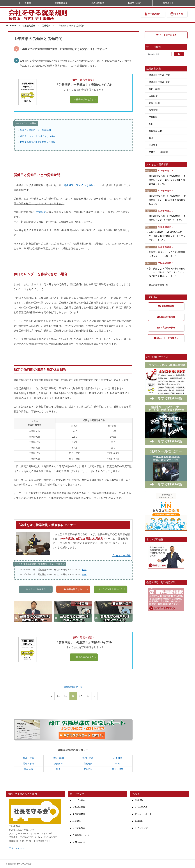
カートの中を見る (166, 35)
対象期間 (41, 212)
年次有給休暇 (155, 131)
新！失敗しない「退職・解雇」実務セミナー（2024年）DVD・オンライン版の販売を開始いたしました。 (167, 272)
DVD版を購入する (76, 601)
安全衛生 (88, 769)
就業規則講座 (61, 3)
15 (66, 696)
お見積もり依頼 (166, 327)
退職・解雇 (29, 764)
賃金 (58, 769)
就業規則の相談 (166, 317)
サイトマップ (141, 828)
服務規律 (58, 764)
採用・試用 (88, 758)
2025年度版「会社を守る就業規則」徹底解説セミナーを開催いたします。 (167, 218)
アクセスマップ (17, 848)
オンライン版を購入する (112, 601)
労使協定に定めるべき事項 (79, 185)
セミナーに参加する (38, 601)
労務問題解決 (98, 3)
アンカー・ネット (143, 814)
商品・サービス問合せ (166, 338)
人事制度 (118, 758)
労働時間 (88, 764)
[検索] (159, 54)
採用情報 (139, 800)
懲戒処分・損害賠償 (159, 152)
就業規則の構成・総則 (160, 82)
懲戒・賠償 (118, 769)
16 (73, 696)
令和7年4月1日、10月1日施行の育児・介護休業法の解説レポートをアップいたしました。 (167, 236)
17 (81, 696)
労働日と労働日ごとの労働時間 (35, 130)
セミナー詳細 (121, 555)
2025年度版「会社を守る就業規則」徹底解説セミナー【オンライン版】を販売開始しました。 (167, 180)
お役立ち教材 (134, 3)
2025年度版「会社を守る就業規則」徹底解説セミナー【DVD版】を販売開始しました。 (167, 200)
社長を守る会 (141, 807)
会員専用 (177, 14)
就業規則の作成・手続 (160, 75)
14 (58, 696)
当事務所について (81, 835)
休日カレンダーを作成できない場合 (38, 136)
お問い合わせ (79, 842)
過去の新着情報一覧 (159, 285)
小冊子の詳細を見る (85, 99)
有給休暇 (29, 769)
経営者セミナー (171, 3)
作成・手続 (29, 758)
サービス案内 (152, 14)
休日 (118, 764)
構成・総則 (58, 758)
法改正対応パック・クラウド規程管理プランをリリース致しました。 (167, 254)
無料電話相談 (166, 306)
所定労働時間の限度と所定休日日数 (38, 142)
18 (88, 696)
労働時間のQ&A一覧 (73, 687)
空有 (84, 570)
